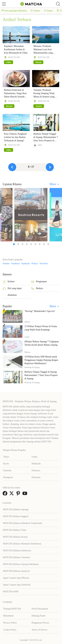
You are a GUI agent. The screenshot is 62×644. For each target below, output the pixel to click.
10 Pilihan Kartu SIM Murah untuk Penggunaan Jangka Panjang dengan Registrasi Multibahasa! (41, 360)
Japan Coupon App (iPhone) (16, 578)
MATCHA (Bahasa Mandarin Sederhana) (22, 544)
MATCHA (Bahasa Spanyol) (16, 571)
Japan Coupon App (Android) (17, 585)
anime (7, 264)
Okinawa (36, 470)
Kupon (49, 11)
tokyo (35, 264)
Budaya (37, 289)
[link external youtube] (25, 494)
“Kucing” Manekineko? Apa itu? (40, 311)
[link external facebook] (6, 494)
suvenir (44, 264)
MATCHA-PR (14, 57)
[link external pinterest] (19, 494)
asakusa (16, 264)
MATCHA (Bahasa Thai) (15, 530)
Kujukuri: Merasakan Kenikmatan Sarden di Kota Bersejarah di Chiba (16, 49)
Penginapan (39, 282)
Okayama (36, 477)
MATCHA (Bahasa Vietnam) (16, 557)
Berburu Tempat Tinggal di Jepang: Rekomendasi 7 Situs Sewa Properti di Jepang (41, 375)
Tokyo (6, 457)
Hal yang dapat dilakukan (14, 11)
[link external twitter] (12, 494)
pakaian (26, 264)
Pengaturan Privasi (40, 623)
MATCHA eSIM (11, 592)
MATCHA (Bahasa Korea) (15, 537)
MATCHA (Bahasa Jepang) (16, 509)
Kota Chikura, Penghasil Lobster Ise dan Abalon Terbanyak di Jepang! (15, 137)
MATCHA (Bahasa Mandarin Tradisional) (22, 523)
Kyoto (6, 464)
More (53, 184)
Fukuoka (7, 470)
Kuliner (35, 11)
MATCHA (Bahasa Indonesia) (17, 551)
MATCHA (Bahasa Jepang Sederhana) (21, 564)
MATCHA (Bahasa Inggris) (16, 516)
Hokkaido (36, 464)
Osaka (34, 457)
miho (40, 145)
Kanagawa (8, 477)
